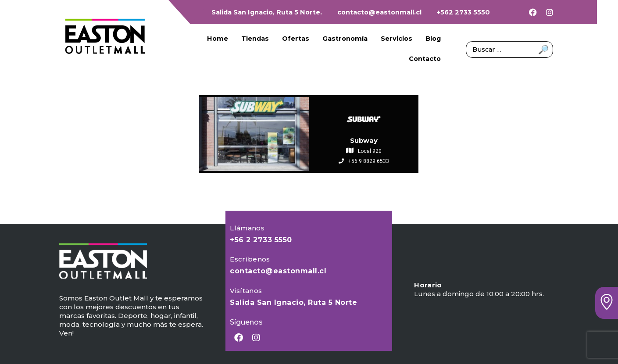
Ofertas (296, 39)
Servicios (397, 39)
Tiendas (255, 39)
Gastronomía (345, 39)
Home (218, 39)
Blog (433, 39)
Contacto (425, 59)
